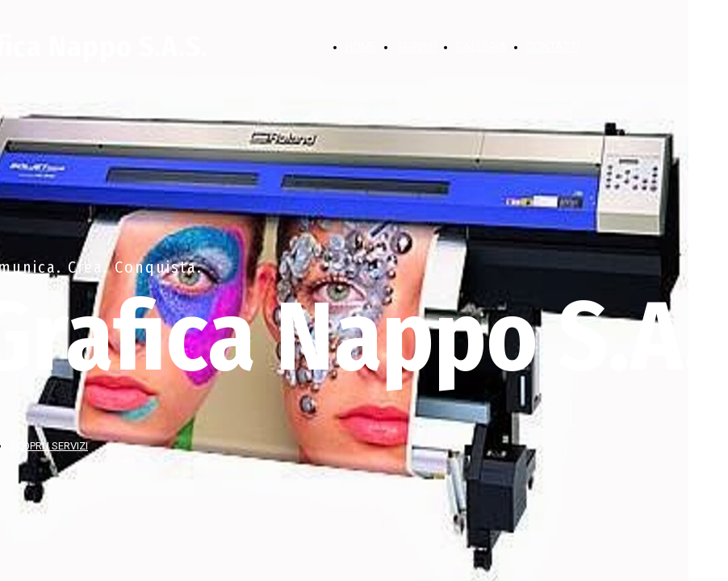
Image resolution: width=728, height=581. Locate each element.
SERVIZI (416, 47)
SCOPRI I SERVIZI (49, 446)
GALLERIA (481, 47)
